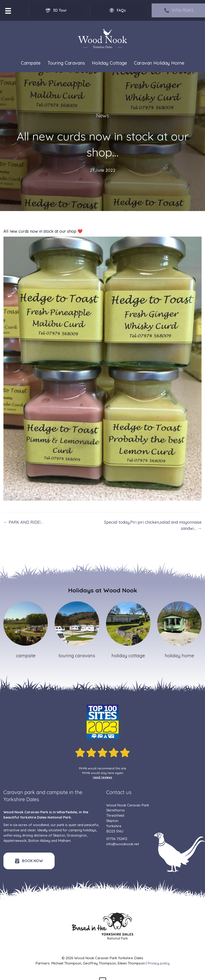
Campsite (31, 63)
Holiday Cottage (109, 63)
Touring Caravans (66, 63)
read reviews (102, 777)
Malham (64, 841)
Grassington (77, 835)
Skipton (59, 835)
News (103, 116)
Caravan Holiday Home (159, 63)
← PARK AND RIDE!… (23, 522)
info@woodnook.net (123, 844)
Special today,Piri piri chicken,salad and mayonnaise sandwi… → (153, 525)
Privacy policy (158, 963)
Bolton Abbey (39, 841)
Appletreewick (15, 841)
